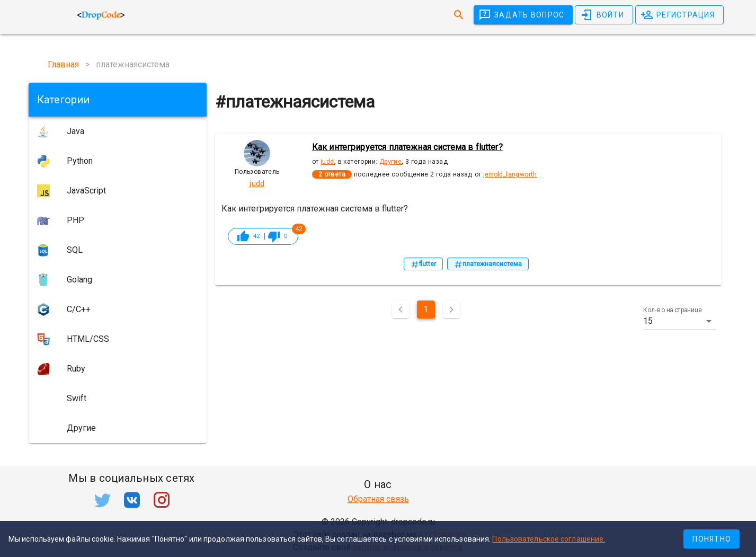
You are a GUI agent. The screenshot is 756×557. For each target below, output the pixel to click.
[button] (679, 321)
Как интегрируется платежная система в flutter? (407, 147)
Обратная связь (378, 499)
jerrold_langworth (510, 174)
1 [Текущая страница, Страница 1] (426, 309)
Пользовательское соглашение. (549, 539)
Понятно (712, 539)
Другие (390, 162)
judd (327, 162)
